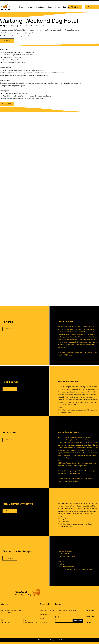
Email (57, 617)
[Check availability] (7, 104)
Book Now (44, 622)
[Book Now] (92, 7)
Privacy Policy (45, 614)
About (42, 618)
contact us (66, 481)
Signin (61, 640)
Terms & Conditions (47, 610)
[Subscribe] (78, 621)
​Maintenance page (46, 627)
